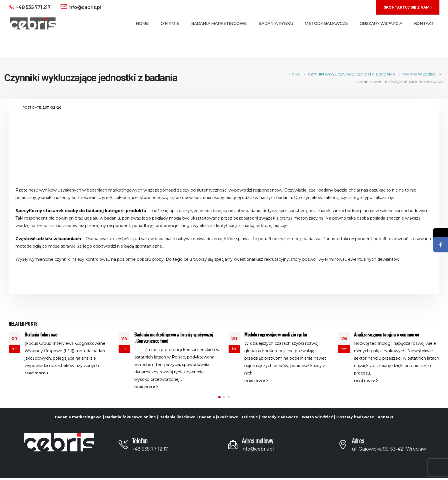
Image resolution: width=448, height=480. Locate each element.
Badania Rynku (276, 23)
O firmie (250, 419)
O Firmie (170, 23)
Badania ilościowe (177, 419)
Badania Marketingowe (219, 23)
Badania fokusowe (41, 334)
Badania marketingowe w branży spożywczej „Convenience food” (174, 337)
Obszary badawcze (355, 419)
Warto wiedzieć (317, 419)
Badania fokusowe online (131, 419)
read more (37, 373)
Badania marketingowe (78, 419)
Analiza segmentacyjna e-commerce (386, 334)
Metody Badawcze (326, 23)
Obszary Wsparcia (381, 23)
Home (142, 23)
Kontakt (424, 23)
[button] (219, 399)
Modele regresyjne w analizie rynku (276, 334)
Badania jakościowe (219, 419)
